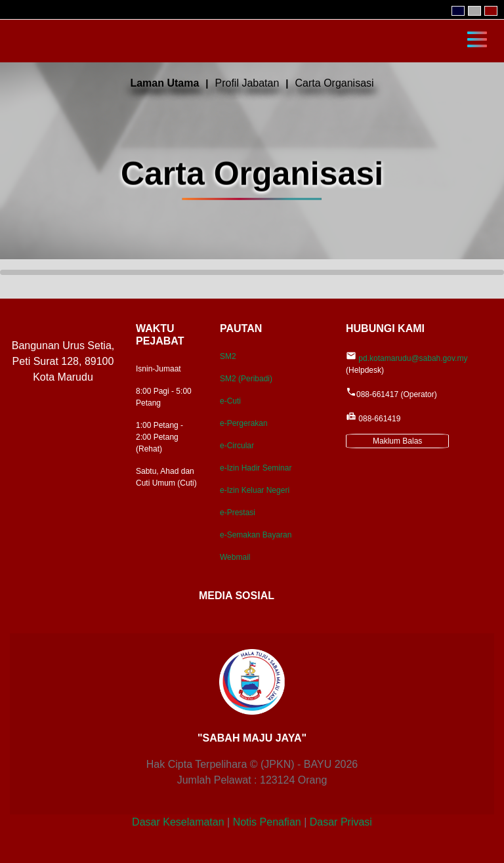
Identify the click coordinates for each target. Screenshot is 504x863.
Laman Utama (164, 83)
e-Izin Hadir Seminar (256, 468)
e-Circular (237, 446)
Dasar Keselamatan (178, 822)
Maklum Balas (397, 441)
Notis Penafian (267, 822)
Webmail (235, 557)
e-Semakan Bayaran (256, 535)
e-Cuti (230, 401)
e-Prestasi (238, 513)
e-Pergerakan (244, 423)
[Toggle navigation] (477, 38)
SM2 (228, 356)
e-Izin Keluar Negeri (255, 490)
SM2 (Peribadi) (246, 379)
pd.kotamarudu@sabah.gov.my (413, 358)
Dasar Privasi (341, 822)
